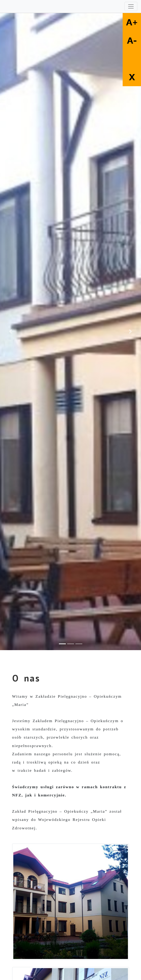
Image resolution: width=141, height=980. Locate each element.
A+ (132, 22)
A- (132, 40)
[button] (11, 332)
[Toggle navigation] (131, 6)
